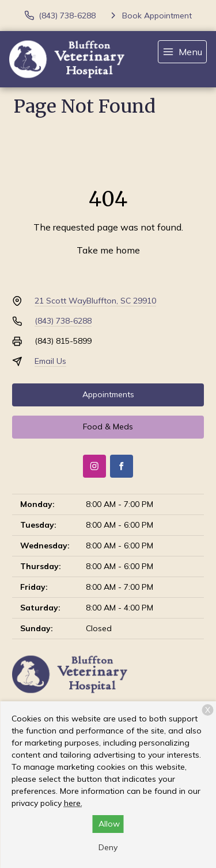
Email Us (50, 361)
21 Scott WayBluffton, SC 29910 (95, 301)
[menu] (182, 52)
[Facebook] (122, 466)
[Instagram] (94, 466)
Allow (109, 824)
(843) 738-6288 (63, 321)
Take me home (108, 250)
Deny (108, 847)
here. (73, 803)
